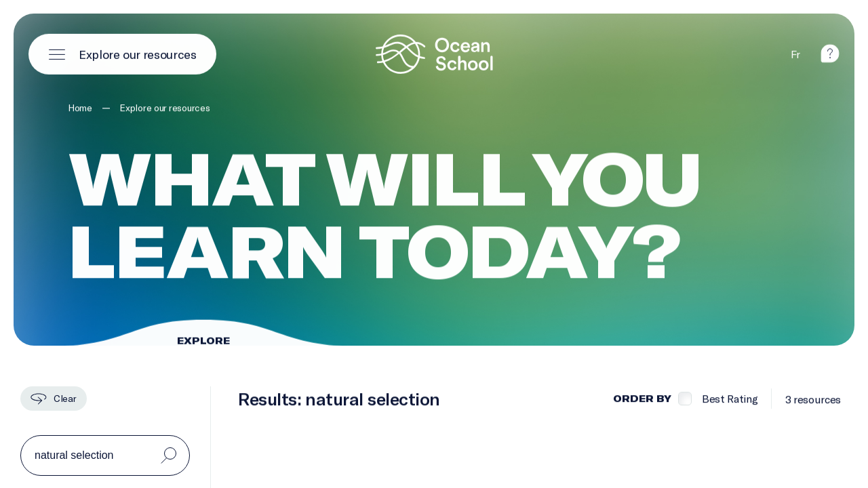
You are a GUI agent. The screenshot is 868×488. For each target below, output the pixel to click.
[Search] (168, 455)
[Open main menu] (122, 54)
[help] (830, 58)
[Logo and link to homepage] (434, 54)
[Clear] (54, 399)
